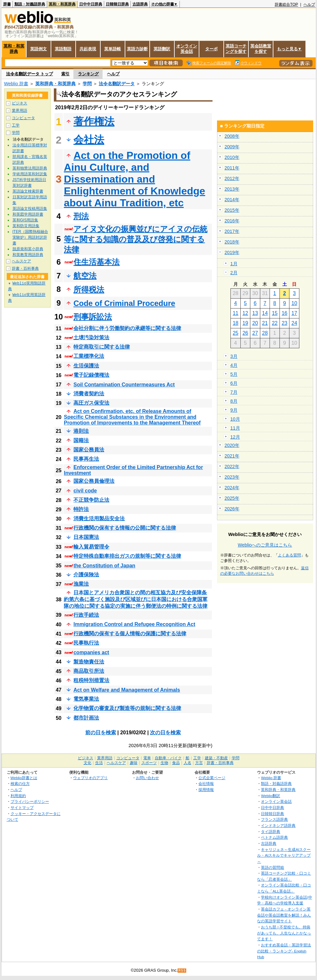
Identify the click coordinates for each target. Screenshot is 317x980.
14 (265, 313)
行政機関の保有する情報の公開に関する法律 (125, 528)
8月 (234, 401)
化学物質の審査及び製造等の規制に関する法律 (127, 708)
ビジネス (20, 103)
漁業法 (81, 584)
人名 (188, 763)
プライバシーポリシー (30, 801)
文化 (88, 763)
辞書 (7, 4)
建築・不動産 (216, 758)
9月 (234, 410)
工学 (16, 125)
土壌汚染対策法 (91, 338)
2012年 (232, 178)
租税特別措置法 (91, 680)
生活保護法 (86, 366)
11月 (235, 428)
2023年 (232, 477)
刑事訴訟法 (93, 317)
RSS (182, 971)
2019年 (232, 252)
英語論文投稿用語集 (30, 209)
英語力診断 (137, 49)
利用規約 (18, 796)
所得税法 (89, 289)
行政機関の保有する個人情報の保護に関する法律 (130, 634)
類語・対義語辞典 (30, 4)
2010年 (232, 157)
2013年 (232, 189)
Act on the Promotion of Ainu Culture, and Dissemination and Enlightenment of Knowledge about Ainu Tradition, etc (134, 179)
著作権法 (94, 121)
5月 (234, 374)
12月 (235, 437)
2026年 (232, 509)
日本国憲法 (86, 537)
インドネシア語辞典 (278, 825)
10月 (235, 419)
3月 (234, 356)
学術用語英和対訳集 (30, 174)
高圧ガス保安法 (91, 403)
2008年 (232, 136)
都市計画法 (86, 718)
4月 (234, 365)
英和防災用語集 (26, 226)
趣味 (134, 763)
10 (294, 303)
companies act (91, 652)
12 (245, 313)
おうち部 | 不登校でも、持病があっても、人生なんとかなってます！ (284, 933)
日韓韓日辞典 (117, 4)
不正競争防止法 (91, 500)
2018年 (232, 242)
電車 (147, 758)
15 (275, 313)
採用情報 (206, 790)
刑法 (81, 216)
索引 (65, 74)
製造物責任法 (89, 662)
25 (236, 333)
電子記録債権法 (91, 375)
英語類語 (63, 49)
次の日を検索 (165, 733)
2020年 (232, 445)
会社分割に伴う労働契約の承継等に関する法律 (127, 328)
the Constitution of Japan (104, 566)
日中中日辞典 (91, 4)
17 (294, 313)
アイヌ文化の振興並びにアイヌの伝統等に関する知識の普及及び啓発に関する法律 (136, 239)
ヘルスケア (21, 261)
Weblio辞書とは (24, 778)
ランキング (88, 74)
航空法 (85, 276)
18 (236, 323)
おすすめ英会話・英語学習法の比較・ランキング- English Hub (284, 951)
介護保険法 (86, 575)
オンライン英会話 (187, 49)
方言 (199, 763)
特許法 (81, 509)
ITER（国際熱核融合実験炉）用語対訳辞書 (30, 237)
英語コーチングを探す (236, 49)
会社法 (89, 140)
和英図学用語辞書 (28, 214)
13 (255, 313)
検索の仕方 (20, 783)
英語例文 (38, 49)
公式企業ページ (212, 778)
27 (255, 333)
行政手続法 (86, 615)
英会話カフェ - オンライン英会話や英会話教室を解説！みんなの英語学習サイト (284, 915)
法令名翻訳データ (117, 84)
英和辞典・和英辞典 (55, 84)
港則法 (81, 431)
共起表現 (88, 49)
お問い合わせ (147, 778)
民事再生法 (86, 459)
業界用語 (20, 111)
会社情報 (206, 783)
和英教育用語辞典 (28, 255)
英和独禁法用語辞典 (30, 168)
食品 (176, 763)
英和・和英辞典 (62, 4)
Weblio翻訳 (270, 796)
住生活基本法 (96, 262)
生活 (99, 763)
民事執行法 (86, 643)
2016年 (232, 221)
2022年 (232, 466)
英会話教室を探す (261, 49)
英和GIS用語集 (25, 220)
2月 (234, 273)
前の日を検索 (101, 733)
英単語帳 (113, 49)
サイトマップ (22, 807)
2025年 (232, 498)
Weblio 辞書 (16, 84)
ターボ (211, 49)
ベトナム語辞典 (274, 837)
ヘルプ (309, 4)
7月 (234, 392)
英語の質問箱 (272, 867)
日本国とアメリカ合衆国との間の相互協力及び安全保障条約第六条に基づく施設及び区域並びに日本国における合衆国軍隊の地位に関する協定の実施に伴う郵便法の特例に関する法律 (136, 599)
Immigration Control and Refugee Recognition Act (134, 624)
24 (294, 323)
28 (265, 333)
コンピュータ (23, 118)
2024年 (232, 488)
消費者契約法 (89, 394)
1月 (234, 264)
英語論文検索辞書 (28, 191)
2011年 (232, 168)
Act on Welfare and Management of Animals (127, 690)
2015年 (232, 210)
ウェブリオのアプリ (90, 778)
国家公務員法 (89, 450)
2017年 (232, 231)
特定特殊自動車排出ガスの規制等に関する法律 (127, 556)
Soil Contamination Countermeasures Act (124, 385)
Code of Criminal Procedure (124, 303)
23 (285, 323)
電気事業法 (86, 699)
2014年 (232, 200)
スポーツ (149, 763)
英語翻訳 (162, 49)
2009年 (232, 147)
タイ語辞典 (271, 832)
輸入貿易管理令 (91, 547)
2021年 (232, 456)
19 (245, 323)
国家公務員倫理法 (94, 481)
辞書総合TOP (286, 4)
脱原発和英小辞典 (28, 249)
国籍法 (81, 440)
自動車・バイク (168, 758)
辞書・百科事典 (25, 268)
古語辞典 (140, 4)
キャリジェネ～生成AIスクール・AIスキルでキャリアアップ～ (284, 855)
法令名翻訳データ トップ (30, 74)
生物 (164, 763)
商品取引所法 (89, 671)
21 (265, 323)
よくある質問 (289, 555)
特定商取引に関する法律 (102, 347)
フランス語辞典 (274, 819)
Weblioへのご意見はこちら (265, 545)
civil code (85, 491)
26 (245, 333)
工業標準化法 (89, 356)
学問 (87, 84)
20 (255, 323)
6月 (234, 383)
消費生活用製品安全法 (99, 519)
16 (285, 313)
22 (275, 323)
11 (236, 313)
